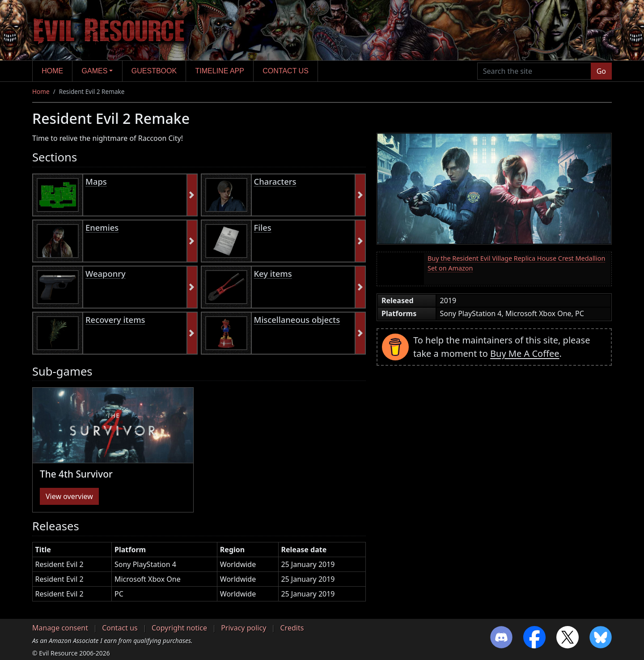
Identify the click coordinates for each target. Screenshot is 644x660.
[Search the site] (534, 71)
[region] (199, 575)
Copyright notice (179, 628)
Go (601, 71)
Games (95, 71)
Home (52, 71)
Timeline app (220, 71)
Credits (292, 628)
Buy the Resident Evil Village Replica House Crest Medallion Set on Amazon (516, 263)
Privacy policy (244, 628)
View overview (69, 496)
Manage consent (60, 628)
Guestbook (154, 71)
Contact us (286, 71)
